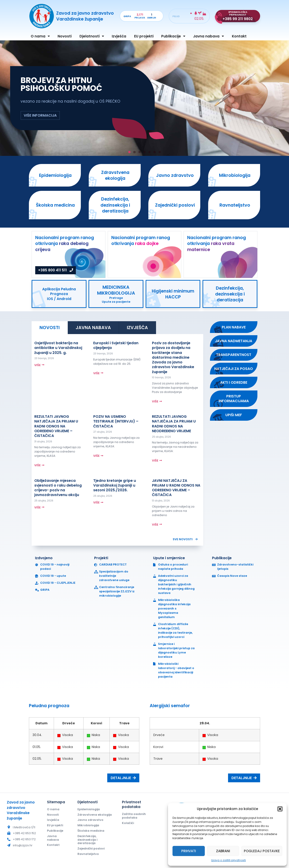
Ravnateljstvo (88, 854)
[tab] (50, 328)
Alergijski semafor (170, 706)
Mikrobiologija (88, 825)
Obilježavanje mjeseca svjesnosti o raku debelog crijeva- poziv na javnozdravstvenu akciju (58, 488)
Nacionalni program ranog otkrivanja (65, 244)
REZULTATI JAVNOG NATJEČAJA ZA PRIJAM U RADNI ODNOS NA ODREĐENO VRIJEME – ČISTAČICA (56, 426)
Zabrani (223, 851)
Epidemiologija (89, 809)
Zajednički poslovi (91, 848)
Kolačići (128, 823)
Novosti (65, 36)
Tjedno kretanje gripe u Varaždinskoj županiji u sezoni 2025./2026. (115, 485)
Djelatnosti (92, 36)
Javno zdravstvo (90, 820)
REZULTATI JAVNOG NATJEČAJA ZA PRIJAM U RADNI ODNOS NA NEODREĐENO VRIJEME (174, 424)
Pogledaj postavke (262, 851)
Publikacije (173, 36)
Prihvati (189, 851)
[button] (280, 809)
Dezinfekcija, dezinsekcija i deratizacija (87, 840)
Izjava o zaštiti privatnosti (228, 860)
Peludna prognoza (49, 706)
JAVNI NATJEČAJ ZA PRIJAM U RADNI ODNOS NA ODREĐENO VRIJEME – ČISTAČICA (176, 488)
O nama (40, 36)
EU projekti (144, 36)
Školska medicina (91, 831)
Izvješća (119, 36)
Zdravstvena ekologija (95, 815)
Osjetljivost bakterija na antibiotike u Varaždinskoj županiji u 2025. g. (58, 348)
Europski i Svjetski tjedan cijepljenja (116, 345)
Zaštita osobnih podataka (134, 816)
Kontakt (239, 36)
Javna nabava (209, 36)
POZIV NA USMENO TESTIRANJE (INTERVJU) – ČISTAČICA (116, 421)
